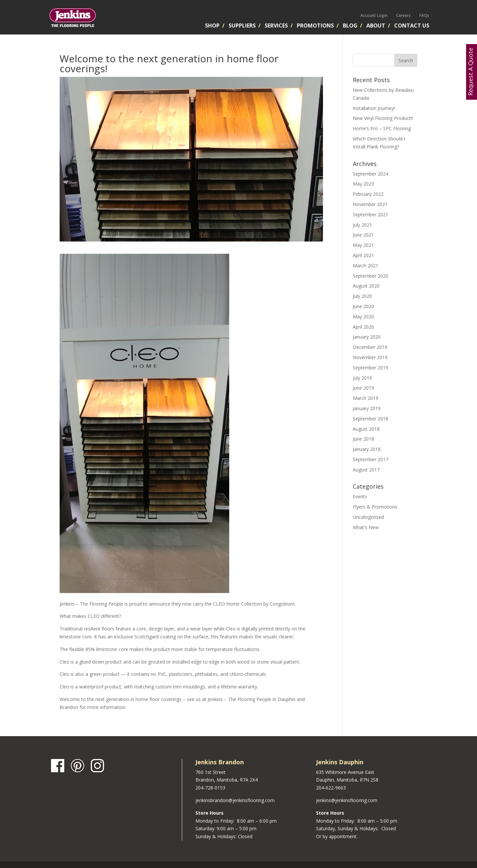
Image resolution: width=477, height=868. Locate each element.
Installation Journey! (374, 108)
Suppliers (242, 26)
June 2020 (363, 306)
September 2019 (371, 368)
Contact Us (412, 26)
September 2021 (371, 215)
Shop (212, 26)
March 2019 (366, 398)
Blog (350, 26)
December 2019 (370, 347)
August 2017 (366, 470)
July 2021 (362, 225)
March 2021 (366, 266)
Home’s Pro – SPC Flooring (382, 128)
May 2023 (363, 184)
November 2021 (370, 204)
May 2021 (363, 245)
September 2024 (371, 174)
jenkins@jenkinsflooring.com (347, 800)
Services (276, 26)
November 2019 (370, 357)
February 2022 (368, 194)
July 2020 (362, 296)
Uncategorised (368, 517)
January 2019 (367, 408)
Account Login (374, 15)
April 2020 (363, 327)
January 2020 (367, 337)
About (376, 26)
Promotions (315, 26)
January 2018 (367, 449)
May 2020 (363, 317)
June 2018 (363, 439)
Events (360, 496)
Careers (403, 15)
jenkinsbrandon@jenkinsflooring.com (235, 800)
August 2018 (366, 429)
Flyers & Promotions (375, 507)
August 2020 (366, 286)
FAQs (424, 15)
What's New (366, 527)
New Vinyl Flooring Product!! (383, 118)
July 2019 (362, 378)
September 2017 (371, 459)
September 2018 (371, 419)
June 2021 (363, 235)
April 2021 (363, 255)
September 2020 (371, 276)
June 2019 (363, 388)
